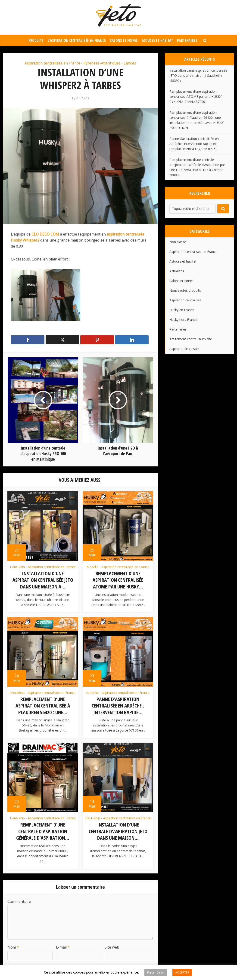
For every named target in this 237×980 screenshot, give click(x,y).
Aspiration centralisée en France (52, 63)
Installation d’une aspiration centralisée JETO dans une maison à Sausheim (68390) (198, 75)
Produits (36, 40)
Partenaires (187, 40)
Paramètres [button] (156, 972)
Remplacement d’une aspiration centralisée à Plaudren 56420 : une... (43, 705)
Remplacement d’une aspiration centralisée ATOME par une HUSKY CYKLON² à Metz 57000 (196, 96)
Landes (130, 63)
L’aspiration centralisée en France (77, 40)
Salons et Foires (124, 40)
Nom (13, 946)
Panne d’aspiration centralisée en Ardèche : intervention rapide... (118, 705)
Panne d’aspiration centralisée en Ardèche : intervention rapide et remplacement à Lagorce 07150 (194, 144)
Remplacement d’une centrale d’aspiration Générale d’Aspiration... (43, 830)
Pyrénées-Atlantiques (102, 63)
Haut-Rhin (17, 567)
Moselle (92, 567)
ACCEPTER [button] (182, 972)
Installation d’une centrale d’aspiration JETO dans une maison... (118, 830)
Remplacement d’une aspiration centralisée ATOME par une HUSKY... (118, 580)
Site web (112, 946)
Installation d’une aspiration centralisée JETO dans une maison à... (43, 580)
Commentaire (19, 900)
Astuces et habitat (157, 40)
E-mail (63, 946)
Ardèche (92, 692)
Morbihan (17, 692)
